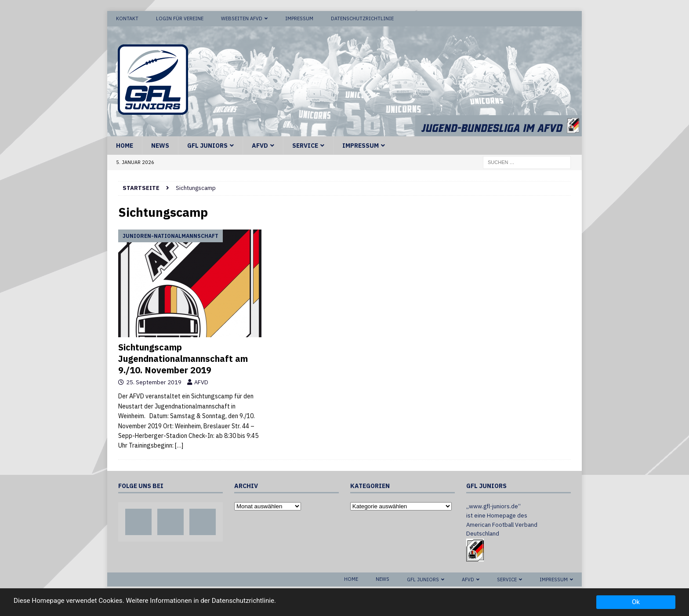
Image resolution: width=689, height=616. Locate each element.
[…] (179, 445)
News (160, 146)
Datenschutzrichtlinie (362, 18)
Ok (636, 602)
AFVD (260, 146)
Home (125, 146)
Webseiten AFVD (242, 18)
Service (305, 146)
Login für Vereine (180, 18)
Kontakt (127, 18)
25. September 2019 (154, 382)
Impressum (299, 18)
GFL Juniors (207, 146)
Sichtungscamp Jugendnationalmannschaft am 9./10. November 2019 (183, 359)
